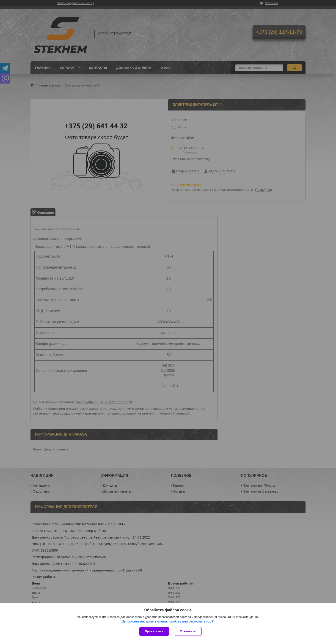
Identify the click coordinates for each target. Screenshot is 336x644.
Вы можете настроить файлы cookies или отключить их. (166, 621)
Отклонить (188, 631)
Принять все (154, 631)
